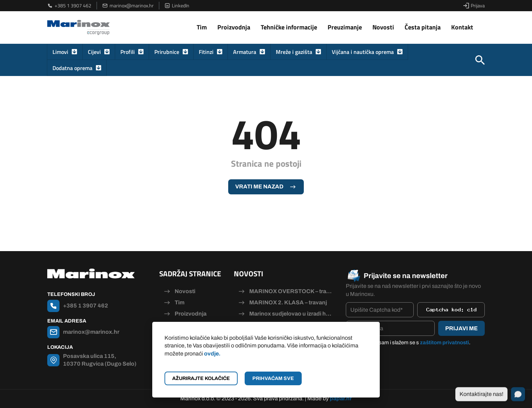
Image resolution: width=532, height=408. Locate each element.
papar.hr (341, 398)
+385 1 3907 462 (69, 6)
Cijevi (94, 52)
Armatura (245, 52)
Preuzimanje (345, 27)
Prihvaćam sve (273, 378)
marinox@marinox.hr (128, 6)
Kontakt (462, 27)
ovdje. (212, 354)
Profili (128, 52)
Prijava (474, 6)
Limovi (60, 52)
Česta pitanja (423, 27)
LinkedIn (177, 6)
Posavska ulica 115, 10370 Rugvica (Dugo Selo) (100, 360)
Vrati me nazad (259, 186)
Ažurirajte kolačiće (201, 378)
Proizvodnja (234, 27)
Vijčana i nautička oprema (363, 52)
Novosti (383, 27)
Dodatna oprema (72, 68)
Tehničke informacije (289, 27)
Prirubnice (167, 52)
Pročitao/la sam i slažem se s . (412, 343)
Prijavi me (461, 328)
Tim (202, 27)
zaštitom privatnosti (444, 343)
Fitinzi (206, 52)
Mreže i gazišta (294, 52)
